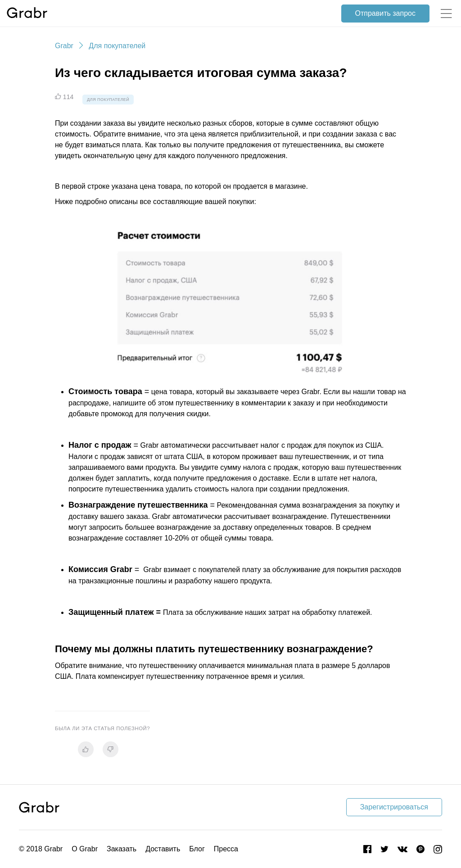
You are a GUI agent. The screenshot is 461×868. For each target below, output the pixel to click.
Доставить (163, 849)
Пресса (226, 849)
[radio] (86, 749)
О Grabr (85, 849)
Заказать (122, 849)
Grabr (64, 46)
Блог (197, 849)
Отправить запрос (385, 13)
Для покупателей (117, 46)
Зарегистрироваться (394, 807)
